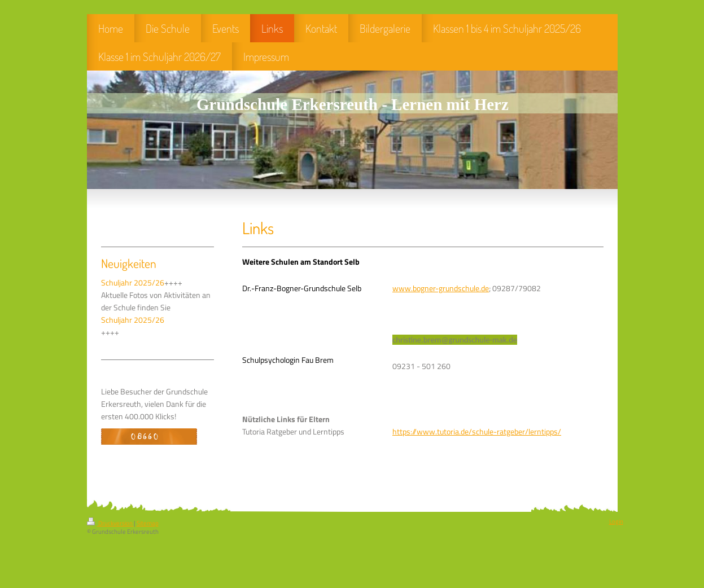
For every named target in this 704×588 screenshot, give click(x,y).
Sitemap (148, 523)
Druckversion (110, 523)
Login (616, 521)
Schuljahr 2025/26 (133, 283)
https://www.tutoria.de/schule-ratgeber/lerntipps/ (477, 432)
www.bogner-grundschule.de (441, 288)
